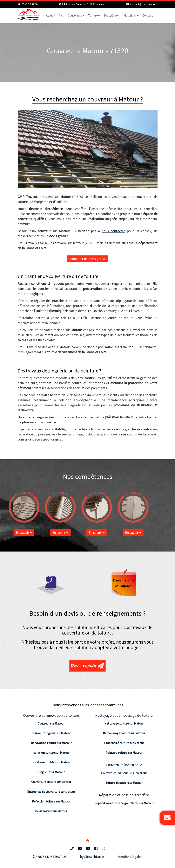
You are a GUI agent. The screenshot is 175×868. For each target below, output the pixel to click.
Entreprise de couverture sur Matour (51, 792)
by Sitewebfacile (92, 857)
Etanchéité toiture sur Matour (124, 743)
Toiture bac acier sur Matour (124, 783)
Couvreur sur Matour (51, 723)
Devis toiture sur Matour (51, 811)
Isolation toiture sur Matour (51, 753)
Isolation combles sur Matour (51, 762)
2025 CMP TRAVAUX (50, 857)
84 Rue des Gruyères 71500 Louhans (83, 4)
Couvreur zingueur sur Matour (51, 733)
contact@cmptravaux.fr (144, 4)
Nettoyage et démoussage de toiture (124, 715)
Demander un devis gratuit (87, 259)
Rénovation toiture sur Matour (51, 743)
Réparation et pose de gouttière (124, 795)
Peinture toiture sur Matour (124, 753)
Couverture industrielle (124, 765)
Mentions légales (130, 857)
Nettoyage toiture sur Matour (124, 723)
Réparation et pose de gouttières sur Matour (124, 803)
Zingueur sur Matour (51, 772)
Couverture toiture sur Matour (51, 782)
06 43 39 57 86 (30, 4)
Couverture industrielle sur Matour (124, 773)
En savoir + (15, 533)
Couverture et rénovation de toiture (51, 715)
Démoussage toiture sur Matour (124, 733)
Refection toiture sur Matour (51, 801)
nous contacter (113, 231)
